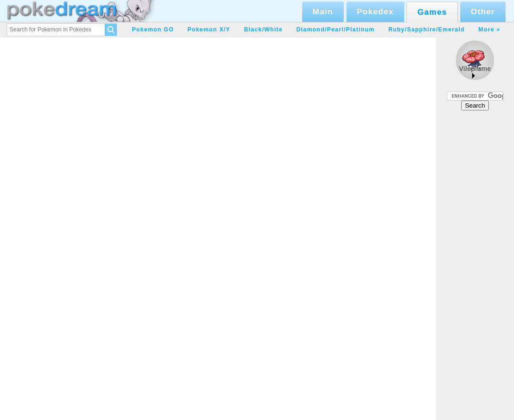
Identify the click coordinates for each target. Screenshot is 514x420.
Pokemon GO (153, 30)
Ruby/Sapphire (412, 30)
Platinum (360, 30)
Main (323, 12)
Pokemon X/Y (209, 30)
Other (483, 12)
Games (432, 12)
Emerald (452, 30)
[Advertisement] (475, 265)
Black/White (263, 30)
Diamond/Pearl (320, 30)
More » (489, 30)
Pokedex (375, 12)
